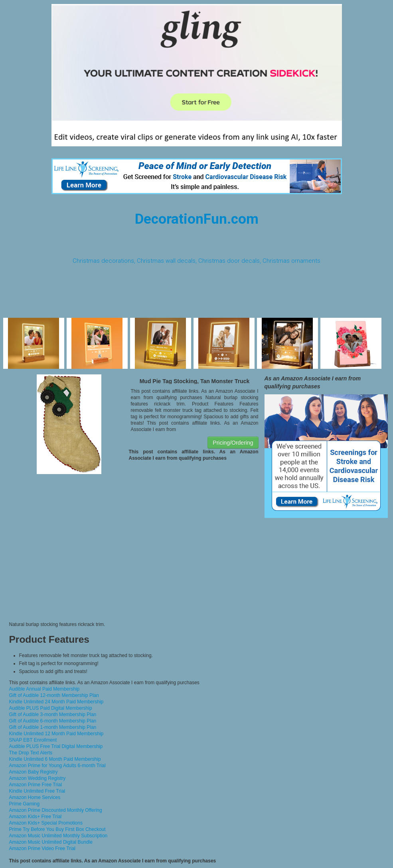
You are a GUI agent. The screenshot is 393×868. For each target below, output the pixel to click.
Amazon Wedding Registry (38, 778)
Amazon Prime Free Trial (36, 785)
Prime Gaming (25, 804)
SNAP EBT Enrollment (33, 740)
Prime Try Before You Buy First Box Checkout (57, 829)
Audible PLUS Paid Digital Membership (51, 708)
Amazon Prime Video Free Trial (42, 848)
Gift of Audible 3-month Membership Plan (53, 714)
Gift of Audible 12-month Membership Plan (54, 695)
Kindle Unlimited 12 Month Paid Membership (56, 734)
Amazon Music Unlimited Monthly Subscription (58, 836)
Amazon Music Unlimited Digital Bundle (51, 842)
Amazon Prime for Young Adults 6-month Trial (57, 766)
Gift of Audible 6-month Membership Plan (53, 721)
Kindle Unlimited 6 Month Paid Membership (55, 759)
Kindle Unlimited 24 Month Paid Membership (56, 702)
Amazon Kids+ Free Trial (36, 817)
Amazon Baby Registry (34, 772)
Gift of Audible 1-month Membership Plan (53, 727)
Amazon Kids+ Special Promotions (46, 823)
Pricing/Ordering (233, 443)
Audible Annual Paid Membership (44, 689)
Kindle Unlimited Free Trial (37, 791)
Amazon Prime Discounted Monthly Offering (56, 810)
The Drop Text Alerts (31, 753)
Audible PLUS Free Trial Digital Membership (56, 746)
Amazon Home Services (35, 797)
